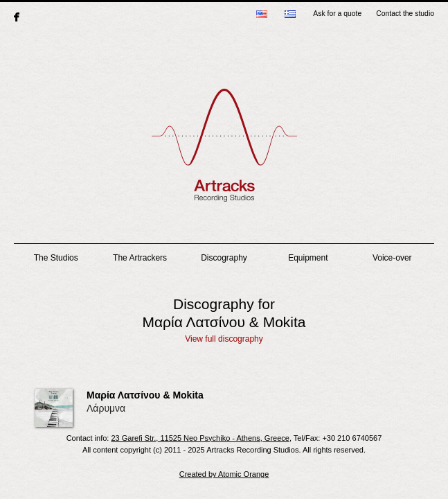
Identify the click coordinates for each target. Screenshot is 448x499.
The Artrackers (140, 258)
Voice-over (392, 258)
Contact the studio (405, 14)
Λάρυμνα (106, 408)
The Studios (56, 258)
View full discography (224, 339)
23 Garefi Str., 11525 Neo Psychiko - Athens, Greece (200, 438)
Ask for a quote (337, 14)
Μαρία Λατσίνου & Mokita (145, 395)
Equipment (308, 258)
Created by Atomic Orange (224, 474)
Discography (224, 258)
